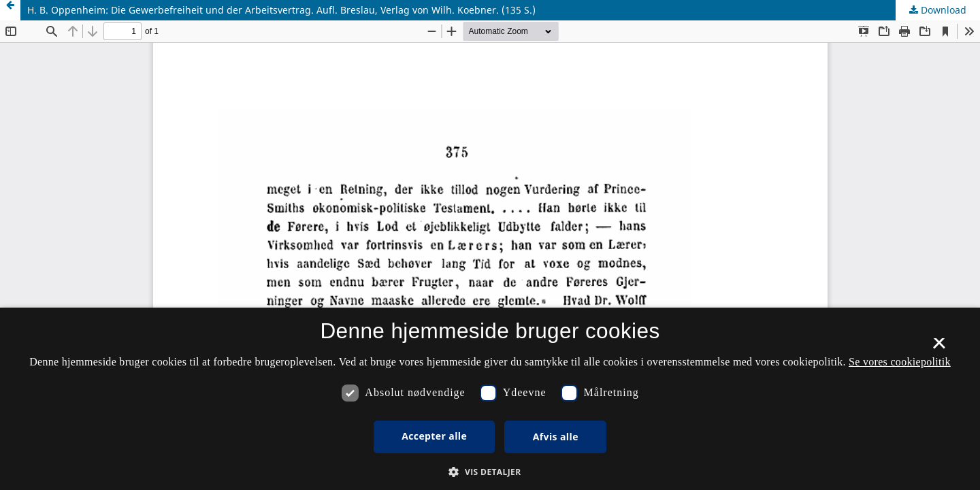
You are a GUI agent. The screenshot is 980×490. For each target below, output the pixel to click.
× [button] (939, 348)
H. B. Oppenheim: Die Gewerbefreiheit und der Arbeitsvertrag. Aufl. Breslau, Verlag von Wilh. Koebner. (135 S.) (281, 10)
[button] (490, 472)
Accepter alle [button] (434, 436)
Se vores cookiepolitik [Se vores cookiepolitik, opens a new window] (900, 362)
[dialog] (490, 399)
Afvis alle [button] (556, 437)
